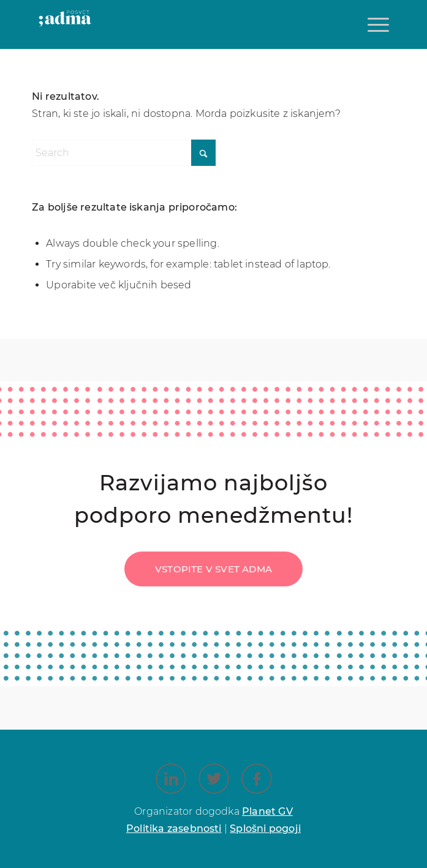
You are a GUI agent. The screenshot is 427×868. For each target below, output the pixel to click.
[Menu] (377, 24)
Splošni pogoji (265, 829)
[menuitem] (377, 24)
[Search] (124, 153)
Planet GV (267, 811)
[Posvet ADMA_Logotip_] (65, 31)
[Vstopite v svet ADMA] (214, 569)
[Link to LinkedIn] (171, 779)
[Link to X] (214, 779)
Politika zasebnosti (174, 829)
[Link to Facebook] (257, 779)
